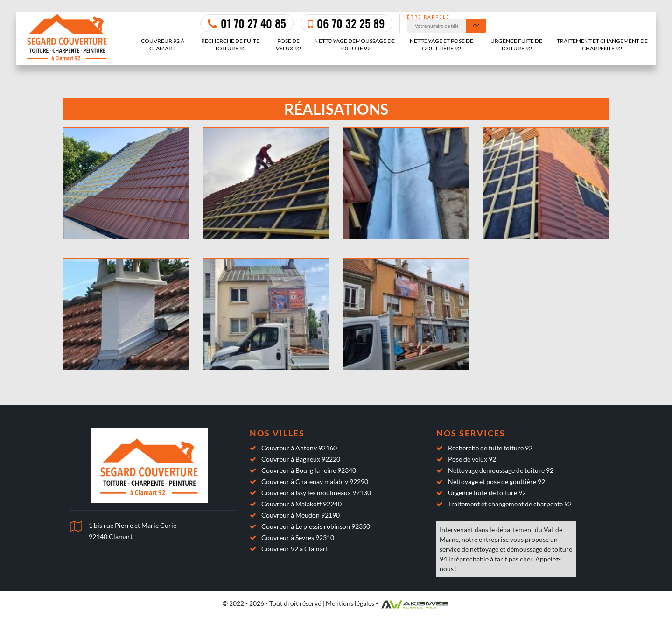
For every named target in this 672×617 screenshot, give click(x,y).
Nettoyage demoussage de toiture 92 (355, 45)
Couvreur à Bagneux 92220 (301, 459)
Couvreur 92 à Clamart (163, 45)
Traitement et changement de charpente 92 (602, 45)
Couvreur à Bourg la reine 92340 (309, 470)
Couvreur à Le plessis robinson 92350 (316, 526)
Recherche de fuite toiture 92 (230, 45)
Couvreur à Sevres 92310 (298, 537)
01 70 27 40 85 (247, 23)
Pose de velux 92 (288, 45)
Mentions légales (350, 603)
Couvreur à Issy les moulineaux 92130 (316, 493)
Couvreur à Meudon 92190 (301, 515)
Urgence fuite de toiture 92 (516, 45)
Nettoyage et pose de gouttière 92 (441, 45)
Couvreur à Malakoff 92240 (301, 504)
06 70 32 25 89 (346, 23)
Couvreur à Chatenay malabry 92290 (315, 481)
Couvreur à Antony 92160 (299, 448)
